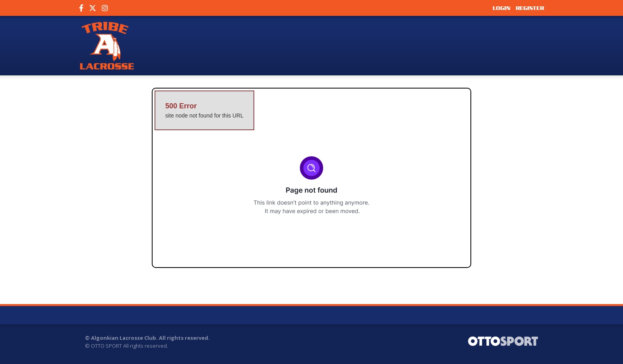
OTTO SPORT (106, 346)
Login (501, 8)
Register (530, 8)
